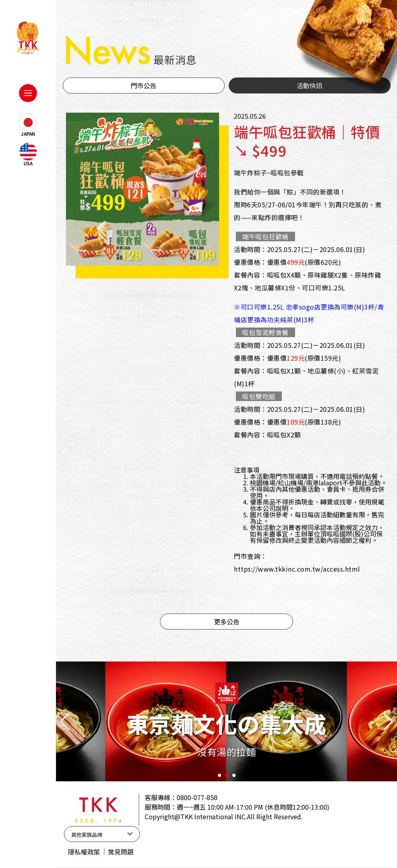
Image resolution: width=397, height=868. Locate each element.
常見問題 (121, 852)
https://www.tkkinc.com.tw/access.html (297, 569)
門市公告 (144, 85)
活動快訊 (309, 85)
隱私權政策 (84, 852)
